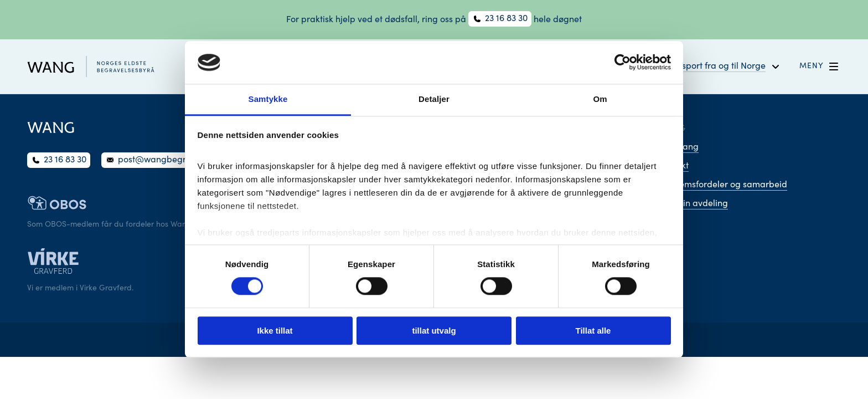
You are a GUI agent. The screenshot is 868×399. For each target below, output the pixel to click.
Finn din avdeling (693, 204)
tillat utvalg (434, 331)
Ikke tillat (275, 331)
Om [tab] (600, 99)
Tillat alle (593, 331)
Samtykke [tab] (268, 99)
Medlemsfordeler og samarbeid (723, 185)
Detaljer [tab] (434, 99)
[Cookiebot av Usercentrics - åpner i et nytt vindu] (622, 63)
